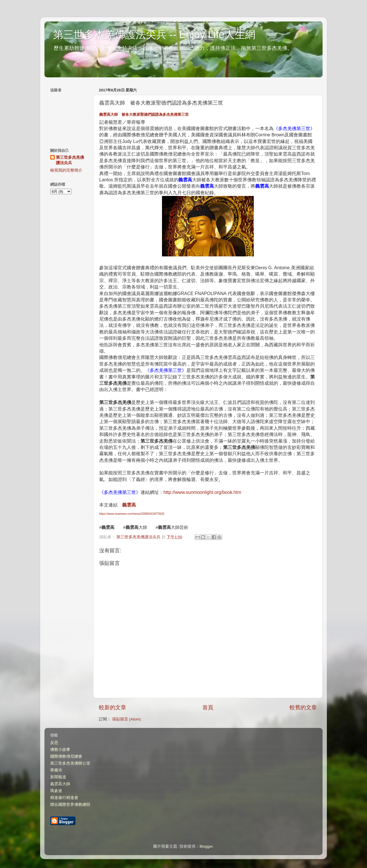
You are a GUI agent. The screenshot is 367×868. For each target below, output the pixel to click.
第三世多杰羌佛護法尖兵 (70, 160)
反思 (54, 743)
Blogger (206, 846)
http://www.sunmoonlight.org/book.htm (202, 492)
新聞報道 (58, 777)
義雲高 (129, 505)
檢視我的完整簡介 (66, 170)
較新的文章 (113, 707)
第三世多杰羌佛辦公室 (70, 763)
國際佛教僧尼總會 (66, 756)
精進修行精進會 (64, 798)
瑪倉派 (56, 791)
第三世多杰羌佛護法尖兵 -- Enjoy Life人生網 (154, 35)
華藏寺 (56, 770)
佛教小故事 (60, 750)
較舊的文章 (303, 707)
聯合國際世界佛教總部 (70, 805)
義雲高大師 (60, 784)
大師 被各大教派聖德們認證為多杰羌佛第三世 (144, 114)
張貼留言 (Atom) (126, 719)
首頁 (208, 707)
